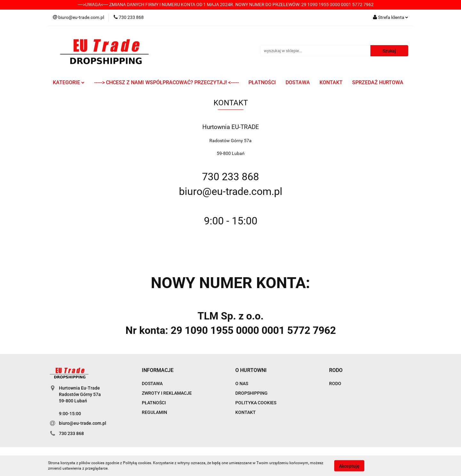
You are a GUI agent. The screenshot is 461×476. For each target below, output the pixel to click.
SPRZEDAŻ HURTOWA (378, 82)
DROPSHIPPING (251, 393)
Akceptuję (349, 466)
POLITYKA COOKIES (256, 403)
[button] (158, 371)
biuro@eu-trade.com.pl (83, 423)
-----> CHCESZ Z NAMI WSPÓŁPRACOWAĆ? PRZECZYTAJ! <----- (166, 82)
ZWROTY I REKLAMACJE (167, 393)
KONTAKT (331, 82)
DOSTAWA (298, 82)
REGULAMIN (154, 412)
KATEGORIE (69, 82)
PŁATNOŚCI (262, 82)
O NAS (242, 383)
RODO (335, 383)
